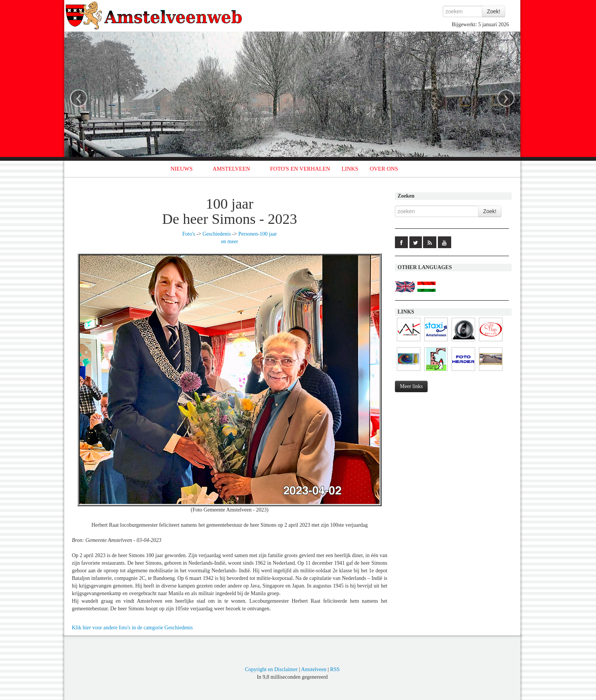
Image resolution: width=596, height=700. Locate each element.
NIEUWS (182, 169)
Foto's (189, 234)
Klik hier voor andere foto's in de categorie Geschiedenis (132, 628)
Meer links (411, 386)
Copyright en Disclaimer (271, 669)
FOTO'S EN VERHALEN (300, 169)
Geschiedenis (217, 234)
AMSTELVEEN (231, 169)
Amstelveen (314, 669)
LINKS (350, 169)
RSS (335, 669)
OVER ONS (384, 169)
